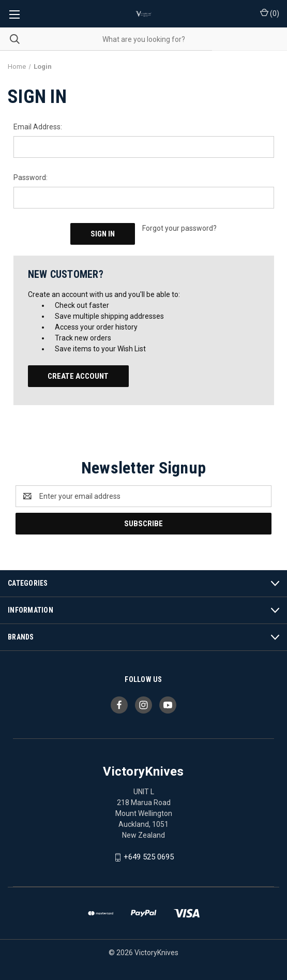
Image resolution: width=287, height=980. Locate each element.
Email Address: (38, 127)
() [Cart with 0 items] (270, 13)
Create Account (78, 376)
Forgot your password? (179, 228)
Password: (31, 177)
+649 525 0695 (149, 857)
